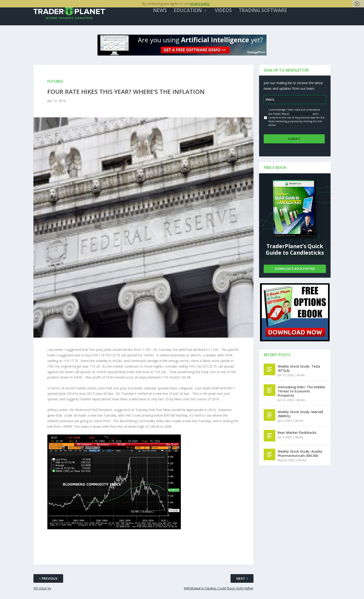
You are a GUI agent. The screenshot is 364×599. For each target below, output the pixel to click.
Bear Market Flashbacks (297, 433)
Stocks (301, 376)
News (164, 14)
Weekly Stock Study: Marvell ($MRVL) (300, 415)
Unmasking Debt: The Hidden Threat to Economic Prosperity (301, 392)
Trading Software (268, 14)
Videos (228, 14)
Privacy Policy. (301, 117)
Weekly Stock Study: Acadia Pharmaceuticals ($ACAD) (300, 454)
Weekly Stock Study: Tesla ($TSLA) (299, 369)
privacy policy (200, 4)
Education (192, 14)
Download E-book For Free (295, 270)
